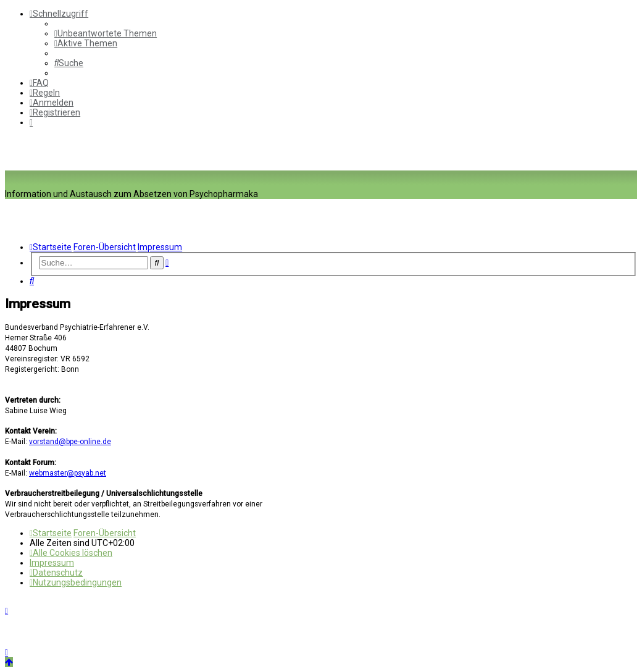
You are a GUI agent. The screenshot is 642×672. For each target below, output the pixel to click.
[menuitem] (106, 33)
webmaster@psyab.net (68, 473)
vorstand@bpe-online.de (70, 442)
